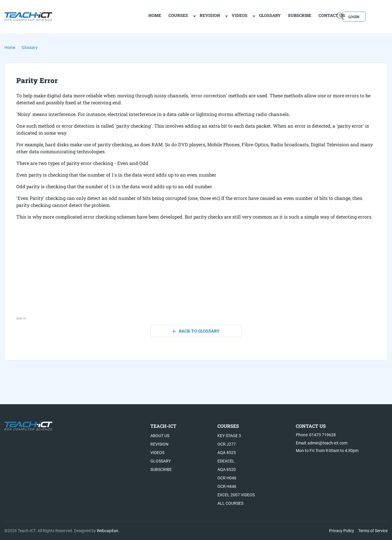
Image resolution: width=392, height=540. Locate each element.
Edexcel (226, 461)
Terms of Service (373, 531)
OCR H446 (227, 486)
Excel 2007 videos (236, 495)
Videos (219, 16)
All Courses (230, 503)
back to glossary (196, 331)
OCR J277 (227, 444)
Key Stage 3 (229, 436)
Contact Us (312, 16)
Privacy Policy (342, 531)
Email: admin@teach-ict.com (322, 443)
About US (160, 436)
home (135, 16)
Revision (190, 16)
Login (371, 16)
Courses (158, 16)
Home (10, 48)
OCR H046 (227, 478)
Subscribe (280, 16)
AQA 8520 (227, 469)
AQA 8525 (227, 453)
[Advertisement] (191, 276)
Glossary (250, 16)
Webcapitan (108, 531)
